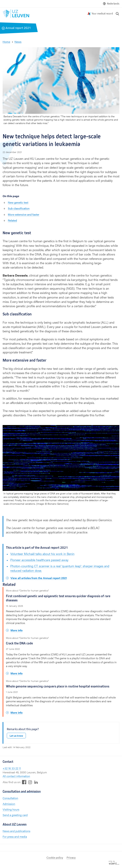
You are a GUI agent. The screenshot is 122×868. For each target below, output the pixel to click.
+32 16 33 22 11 (12, 768)
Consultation (10, 798)
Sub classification (19, 208)
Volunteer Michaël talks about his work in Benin (42, 554)
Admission (9, 804)
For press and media (15, 837)
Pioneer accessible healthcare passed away (39, 560)
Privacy (71, 857)
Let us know (16, 736)
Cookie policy (55, 857)
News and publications (16, 831)
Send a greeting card (15, 815)
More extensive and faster (24, 214)
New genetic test (18, 202)
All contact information (16, 776)
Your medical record (102, 14)
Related (12, 220)
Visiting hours (11, 809)
